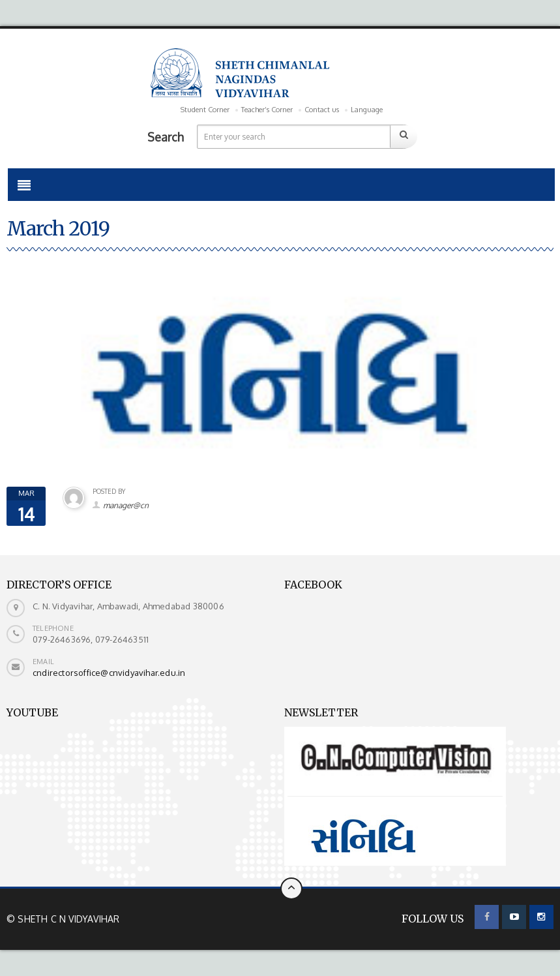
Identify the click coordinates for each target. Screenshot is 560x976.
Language (367, 110)
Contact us (322, 110)
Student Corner (205, 110)
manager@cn (126, 505)
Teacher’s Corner (267, 110)
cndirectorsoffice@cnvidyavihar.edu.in (109, 673)
